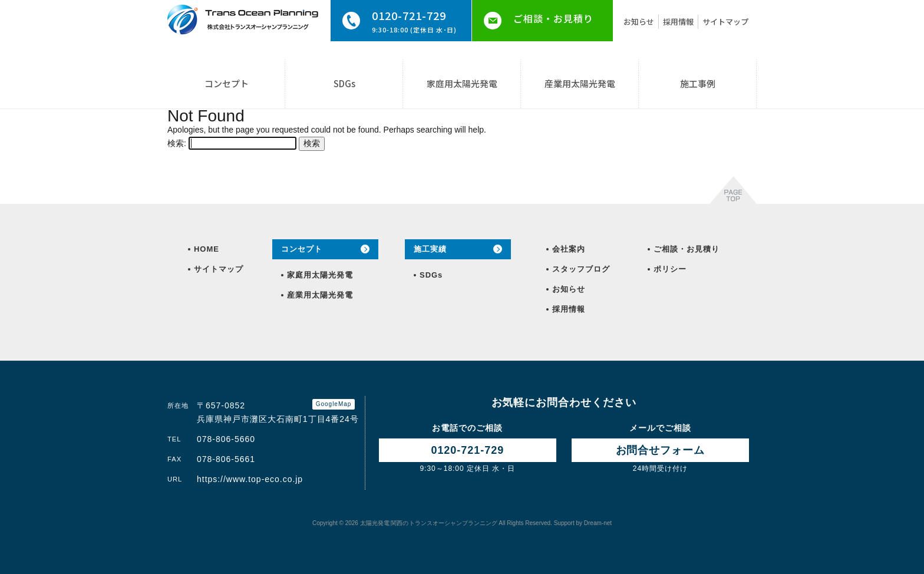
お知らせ (639, 22)
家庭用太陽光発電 (462, 83)
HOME (207, 249)
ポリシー (670, 269)
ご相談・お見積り (553, 18)
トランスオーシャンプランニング (429, 523)
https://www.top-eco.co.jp (250, 479)
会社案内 (569, 249)
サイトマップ (725, 22)
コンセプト (227, 83)
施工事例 (698, 83)
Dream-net (598, 523)
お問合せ (661, 450)
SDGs (344, 83)
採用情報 (678, 22)
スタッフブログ (581, 269)
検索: (177, 143)
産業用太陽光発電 (580, 83)
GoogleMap (334, 404)
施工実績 (430, 249)
